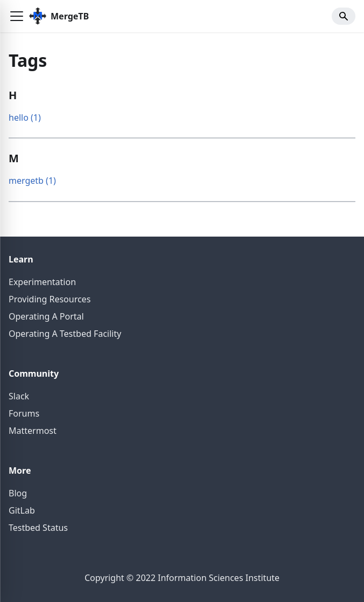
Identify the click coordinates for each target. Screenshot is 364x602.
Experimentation (42, 282)
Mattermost (33, 431)
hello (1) (25, 117)
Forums (24, 413)
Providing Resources (50, 299)
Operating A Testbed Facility (65, 334)
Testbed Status (38, 528)
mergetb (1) (32, 181)
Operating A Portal (46, 316)
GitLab (22, 510)
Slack (19, 396)
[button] (17, 16)
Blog (18, 493)
